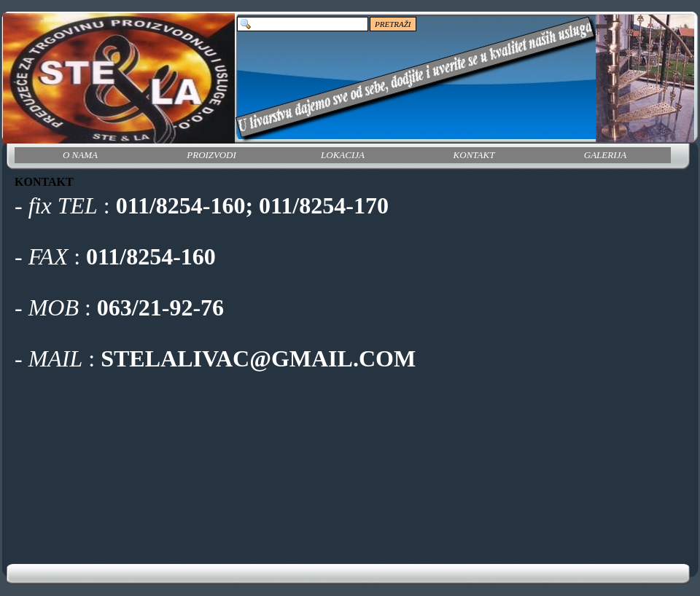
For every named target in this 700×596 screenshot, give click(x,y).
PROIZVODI (211, 155)
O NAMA (80, 155)
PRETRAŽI (393, 24)
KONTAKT (474, 155)
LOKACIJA (343, 155)
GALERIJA (605, 155)
